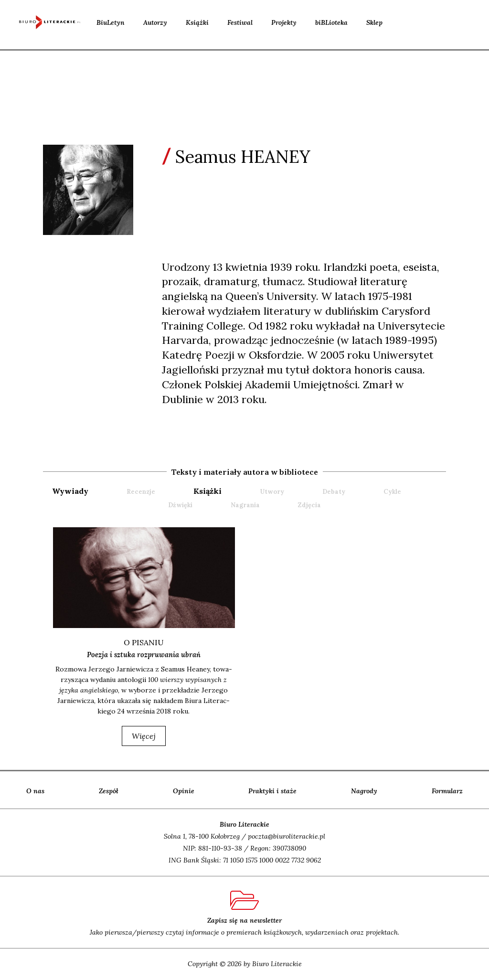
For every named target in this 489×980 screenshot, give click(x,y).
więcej (144, 736)
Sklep (374, 22)
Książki (197, 22)
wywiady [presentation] (70, 491)
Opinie (184, 791)
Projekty (284, 22)
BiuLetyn (111, 22)
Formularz (447, 791)
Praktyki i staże (272, 791)
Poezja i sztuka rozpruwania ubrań (144, 655)
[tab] (88, 491)
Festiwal (240, 22)
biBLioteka (331, 22)
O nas (35, 791)
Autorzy (155, 22)
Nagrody (364, 791)
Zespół (109, 791)
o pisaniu (144, 642)
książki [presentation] (207, 491)
